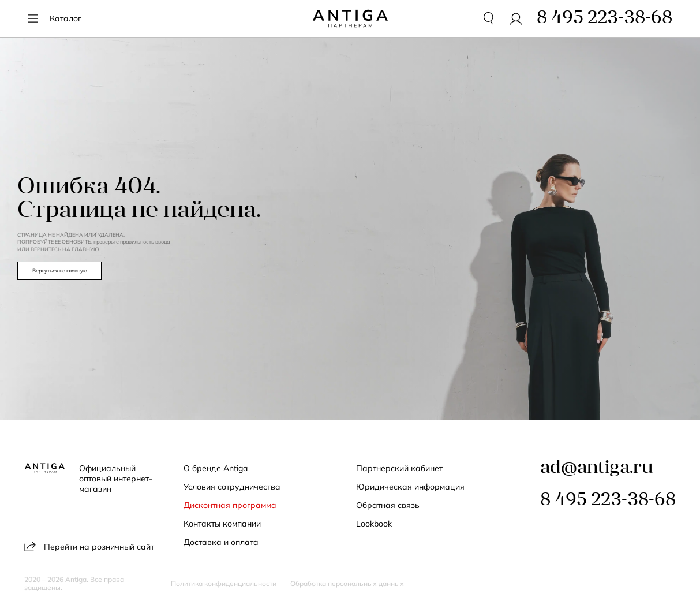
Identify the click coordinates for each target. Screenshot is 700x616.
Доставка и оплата (221, 542)
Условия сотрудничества (232, 487)
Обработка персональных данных (347, 584)
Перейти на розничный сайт (89, 546)
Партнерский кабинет (399, 468)
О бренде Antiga (216, 468)
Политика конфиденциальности (224, 584)
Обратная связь (388, 505)
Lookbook (374, 524)
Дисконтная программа (230, 505)
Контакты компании (222, 524)
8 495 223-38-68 (608, 501)
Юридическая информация (410, 487)
